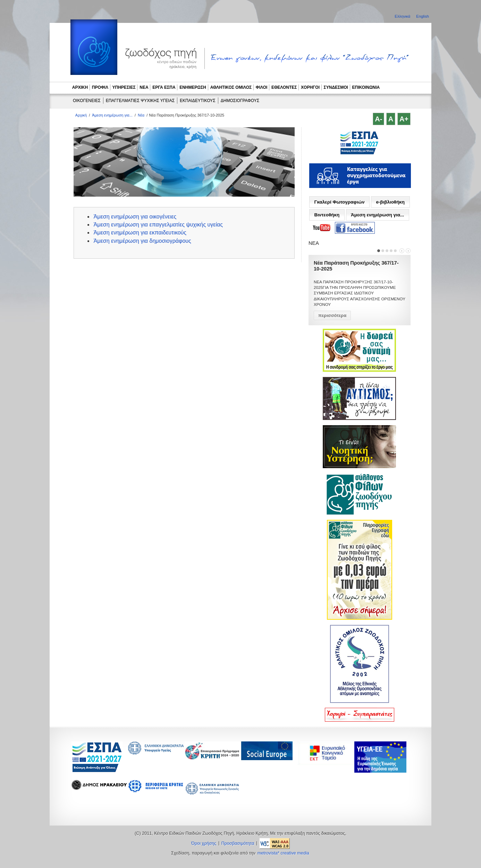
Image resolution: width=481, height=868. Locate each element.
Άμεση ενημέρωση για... (112, 115)
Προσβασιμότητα (238, 843)
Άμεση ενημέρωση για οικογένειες (135, 217)
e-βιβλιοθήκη (390, 202)
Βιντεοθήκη (327, 215)
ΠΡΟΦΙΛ (100, 87)
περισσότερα (332, 315)
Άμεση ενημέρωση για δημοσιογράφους (142, 241)
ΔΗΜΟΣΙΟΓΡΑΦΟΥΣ (240, 101)
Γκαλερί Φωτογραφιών (339, 202)
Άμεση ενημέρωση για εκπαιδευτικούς (140, 233)
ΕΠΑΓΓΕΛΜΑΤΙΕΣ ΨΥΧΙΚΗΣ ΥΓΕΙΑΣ (140, 101)
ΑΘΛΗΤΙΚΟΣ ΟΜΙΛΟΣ (231, 87)
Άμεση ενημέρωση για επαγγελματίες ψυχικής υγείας (158, 225)
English (423, 16)
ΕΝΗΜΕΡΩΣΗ (193, 87)
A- (378, 119)
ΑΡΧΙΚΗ (80, 87)
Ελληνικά (403, 16)
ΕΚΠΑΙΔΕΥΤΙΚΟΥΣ (198, 101)
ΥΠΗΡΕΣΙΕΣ (124, 87)
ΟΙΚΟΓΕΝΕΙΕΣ (87, 101)
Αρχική (81, 115)
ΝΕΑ (144, 87)
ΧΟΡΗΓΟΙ (310, 87)
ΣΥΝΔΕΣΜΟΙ (336, 87)
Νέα (141, 115)
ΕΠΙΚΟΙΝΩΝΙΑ (366, 87)
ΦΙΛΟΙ (262, 87)
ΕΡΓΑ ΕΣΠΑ (164, 87)
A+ (404, 119)
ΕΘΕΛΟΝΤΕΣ (284, 87)
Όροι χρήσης (204, 843)
